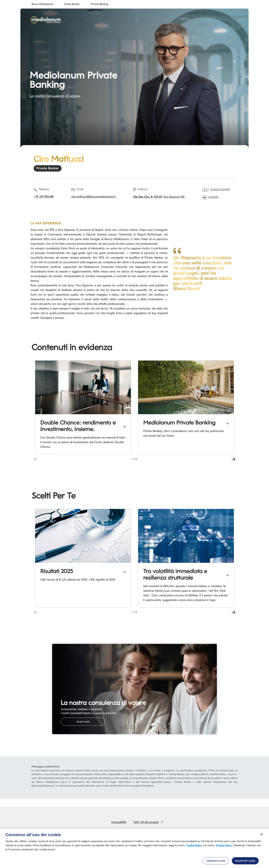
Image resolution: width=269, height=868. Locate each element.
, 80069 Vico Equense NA (159, 197)
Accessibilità (119, 822)
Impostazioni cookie (216, 863)
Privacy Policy (224, 847)
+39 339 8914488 (44, 196)
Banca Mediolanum (42, 4)
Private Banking (100, 4)
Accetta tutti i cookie (245, 863)
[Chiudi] (261, 836)
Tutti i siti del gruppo (149, 822)
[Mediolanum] (46, 20)
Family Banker (72, 4)
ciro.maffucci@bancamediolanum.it (93, 196)
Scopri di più (83, 722)
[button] (233, 459)
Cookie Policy (194, 847)
